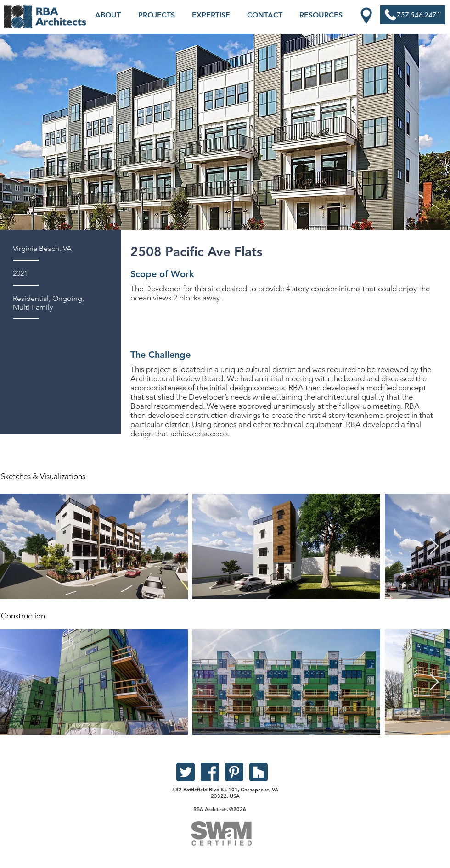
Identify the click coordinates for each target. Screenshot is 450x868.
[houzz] (259, 772)
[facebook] (210, 772)
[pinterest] (234, 772)
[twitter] (186, 772)
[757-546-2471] (413, 15)
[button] (108, 15)
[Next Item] (434, 547)
